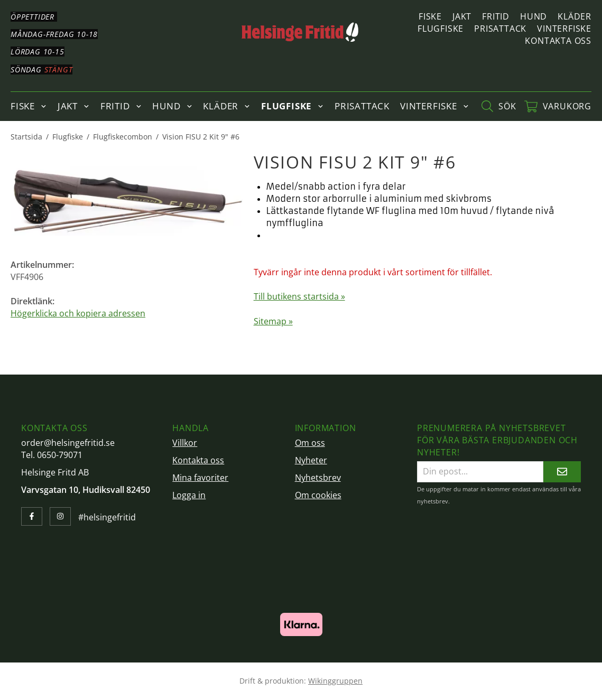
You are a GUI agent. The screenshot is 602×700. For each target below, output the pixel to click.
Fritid (496, 16)
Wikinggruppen (335, 681)
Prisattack (500, 29)
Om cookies (318, 495)
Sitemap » (273, 321)
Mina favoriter (200, 478)
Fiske (430, 16)
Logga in (189, 495)
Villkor (185, 443)
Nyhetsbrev (318, 478)
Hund (534, 16)
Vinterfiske (564, 29)
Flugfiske (441, 29)
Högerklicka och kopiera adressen (78, 313)
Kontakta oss (558, 41)
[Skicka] (562, 472)
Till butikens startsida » (299, 296)
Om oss (310, 443)
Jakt (462, 16)
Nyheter (311, 460)
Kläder (575, 16)
